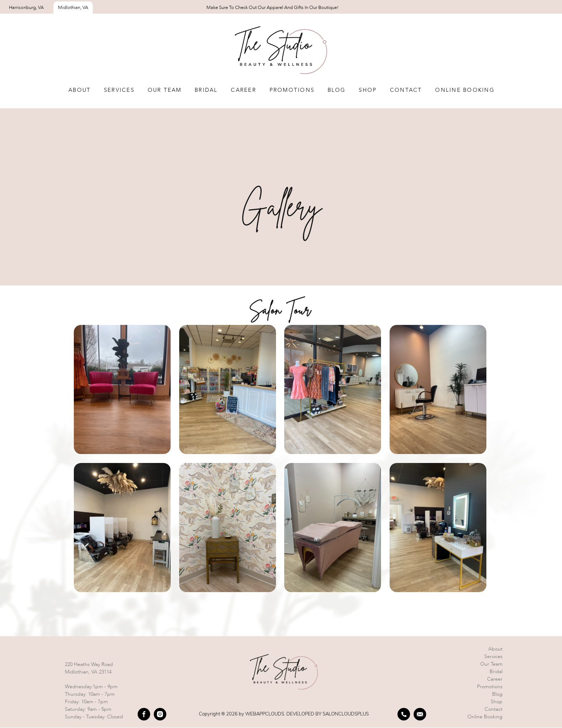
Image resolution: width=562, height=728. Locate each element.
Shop (368, 90)
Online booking (485, 717)
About (80, 90)
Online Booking (465, 90)
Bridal (206, 90)
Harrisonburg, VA (26, 8)
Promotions (292, 90)
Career (244, 90)
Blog (337, 90)
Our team (165, 90)
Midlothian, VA (73, 8)
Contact (406, 90)
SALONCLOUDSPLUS (346, 714)
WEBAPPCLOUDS (265, 714)
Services (119, 90)
